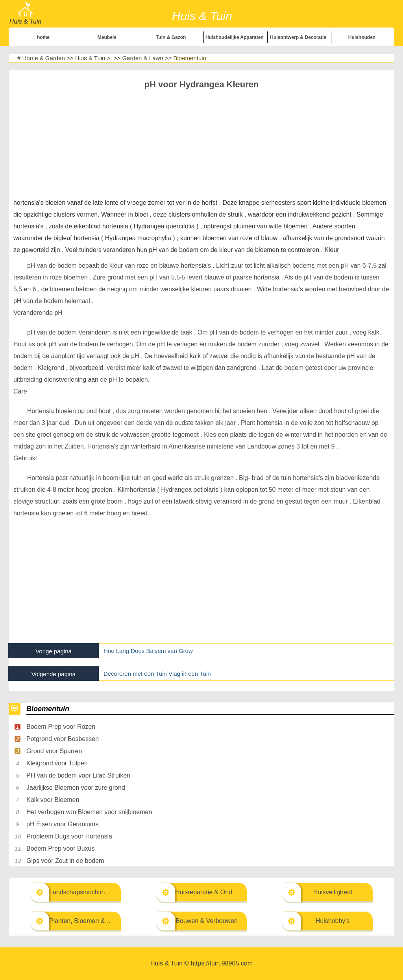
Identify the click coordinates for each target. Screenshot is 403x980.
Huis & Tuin (90, 58)
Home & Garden (44, 58)
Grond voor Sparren (54, 751)
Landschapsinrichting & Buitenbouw (99, 892)
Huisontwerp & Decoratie (298, 37)
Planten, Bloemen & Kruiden (89, 921)
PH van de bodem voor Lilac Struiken (78, 775)
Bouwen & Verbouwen (206, 921)
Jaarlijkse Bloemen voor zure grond (76, 788)
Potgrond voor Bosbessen (63, 739)
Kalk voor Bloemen (53, 800)
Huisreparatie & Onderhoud (214, 892)
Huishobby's (333, 921)
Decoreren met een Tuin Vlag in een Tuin (157, 674)
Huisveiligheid (333, 892)
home (43, 37)
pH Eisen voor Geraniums (62, 824)
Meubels (107, 37)
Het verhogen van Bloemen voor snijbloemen (89, 812)
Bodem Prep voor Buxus (60, 849)
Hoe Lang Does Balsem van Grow (148, 651)
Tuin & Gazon (171, 37)
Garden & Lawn (142, 58)
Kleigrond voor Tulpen (57, 763)
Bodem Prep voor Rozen (61, 727)
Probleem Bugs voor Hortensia (69, 836)
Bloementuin (190, 58)
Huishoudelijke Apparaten (235, 37)
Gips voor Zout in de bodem (65, 861)
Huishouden (362, 37)
